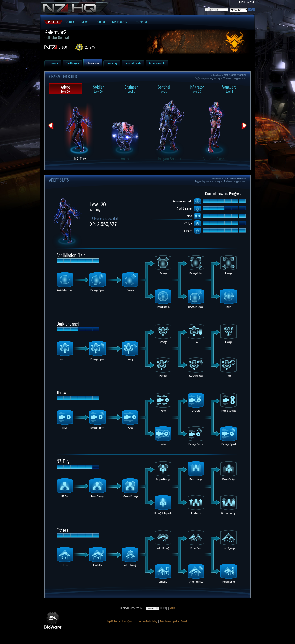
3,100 (63, 47)
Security (184, 621)
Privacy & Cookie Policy (148, 621)
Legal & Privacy (114, 621)
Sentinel (164, 89)
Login (242, 2)
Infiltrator (197, 89)
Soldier (98, 89)
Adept (66, 89)
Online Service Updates (169, 621)
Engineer (131, 89)
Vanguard (229, 89)
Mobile (172, 608)
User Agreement (129, 621)
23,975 (90, 47)
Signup (251, 2)
